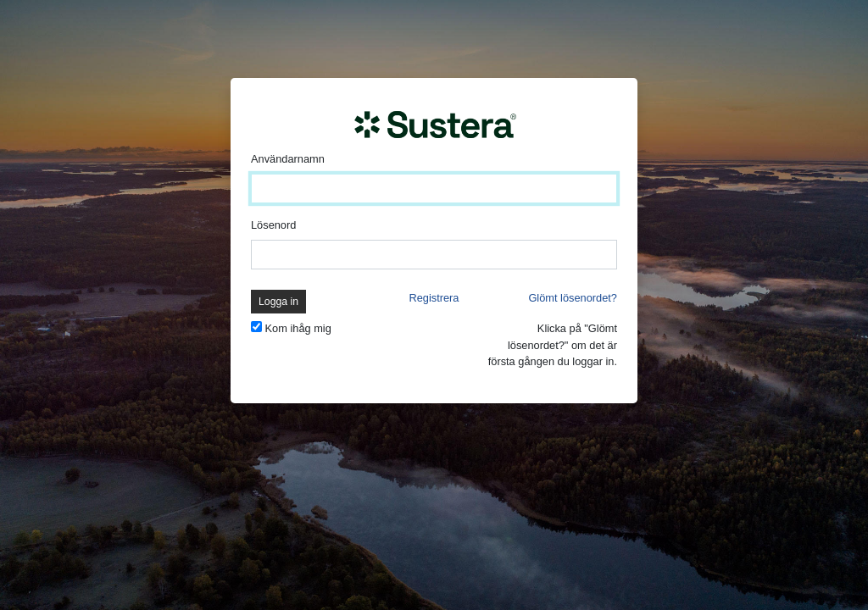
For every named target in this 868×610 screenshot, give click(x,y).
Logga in (278, 302)
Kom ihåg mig (298, 328)
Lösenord (273, 225)
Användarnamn (288, 159)
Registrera (434, 298)
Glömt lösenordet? (573, 298)
